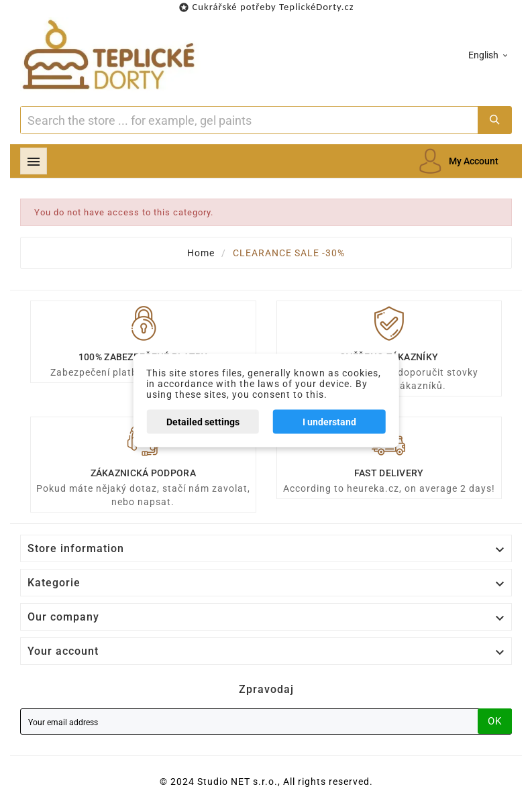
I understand (329, 422)
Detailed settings (203, 422)
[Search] (249, 120)
